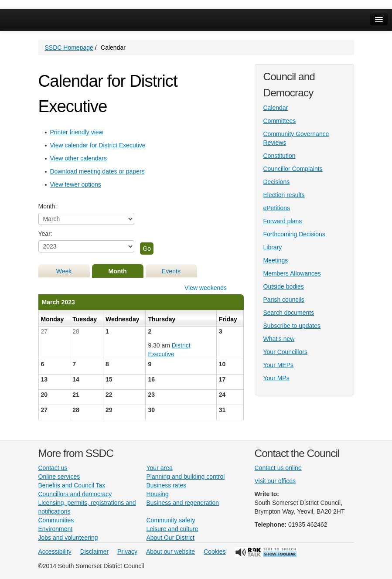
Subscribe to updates (292, 326)
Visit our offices (275, 481)
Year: (45, 234)
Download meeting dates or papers (97, 171)
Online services (59, 477)
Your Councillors (285, 352)
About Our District (170, 538)
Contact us (53, 468)
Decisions (277, 182)
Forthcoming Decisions (294, 234)
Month (118, 271)
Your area (160, 468)
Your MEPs (279, 365)
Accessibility (55, 552)
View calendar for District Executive (98, 145)
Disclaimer (94, 552)
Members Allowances (292, 273)
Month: (48, 206)
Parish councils (284, 300)
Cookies (215, 552)
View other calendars (78, 158)
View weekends (206, 288)
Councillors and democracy (75, 494)
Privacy (127, 552)
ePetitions (277, 208)
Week (64, 271)
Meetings (276, 260)
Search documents (289, 313)
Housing (158, 494)
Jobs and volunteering (68, 538)
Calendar (276, 108)
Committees (280, 121)
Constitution (280, 156)
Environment (56, 529)
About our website (170, 552)
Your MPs (276, 378)
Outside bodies (284, 286)
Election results (284, 195)
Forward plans (283, 221)
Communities (56, 520)
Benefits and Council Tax (72, 485)
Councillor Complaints (293, 169)
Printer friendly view (77, 132)
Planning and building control (186, 477)
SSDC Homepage (69, 48)
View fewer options (76, 184)
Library (273, 247)
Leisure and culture (172, 529)
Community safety (171, 520)
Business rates (167, 485)
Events (171, 271)
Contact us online (278, 468)
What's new (279, 339)
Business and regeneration (183, 503)
